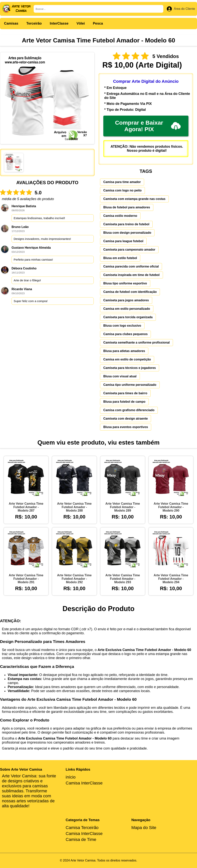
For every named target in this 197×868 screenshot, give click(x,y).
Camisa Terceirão (82, 828)
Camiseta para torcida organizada (128, 317)
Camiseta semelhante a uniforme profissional (136, 342)
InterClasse (59, 23)
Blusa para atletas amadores (124, 351)
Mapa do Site (144, 828)
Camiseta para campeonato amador (129, 250)
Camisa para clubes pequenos (125, 334)
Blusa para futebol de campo (124, 402)
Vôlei (81, 23)
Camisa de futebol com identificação (130, 292)
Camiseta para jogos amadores (126, 300)
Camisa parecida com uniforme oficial (131, 266)
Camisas (11, 23)
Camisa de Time (81, 839)
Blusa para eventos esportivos (126, 427)
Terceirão (34, 23)
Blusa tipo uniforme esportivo (125, 283)
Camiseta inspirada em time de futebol (131, 275)
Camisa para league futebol (123, 241)
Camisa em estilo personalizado (127, 309)
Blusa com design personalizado (127, 233)
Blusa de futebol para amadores (127, 207)
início (71, 777)
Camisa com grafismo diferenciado (129, 410)
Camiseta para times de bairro (125, 393)
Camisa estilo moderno (120, 216)
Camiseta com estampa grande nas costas (134, 199)
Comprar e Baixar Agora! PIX (148, 126)
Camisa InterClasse (84, 783)
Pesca (98, 23)
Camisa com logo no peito (122, 190)
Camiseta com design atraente (126, 419)
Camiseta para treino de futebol (126, 224)
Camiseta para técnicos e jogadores (130, 368)
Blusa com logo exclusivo (122, 326)
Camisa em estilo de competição (127, 359)
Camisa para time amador (122, 182)
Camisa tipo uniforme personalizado (130, 385)
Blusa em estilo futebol (120, 258)
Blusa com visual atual (120, 376)
